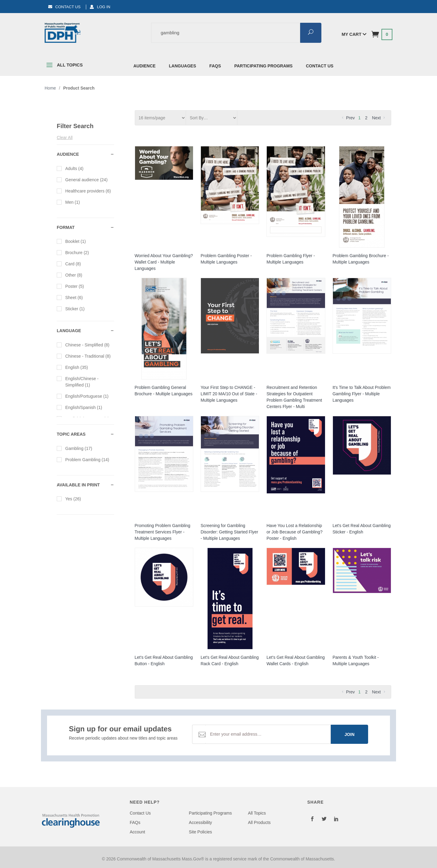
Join (349, 734)
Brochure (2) (73, 252)
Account (138, 832)
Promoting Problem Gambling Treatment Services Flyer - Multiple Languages (163, 532)
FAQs (215, 66)
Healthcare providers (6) (84, 191)
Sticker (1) (71, 308)
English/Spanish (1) (79, 407)
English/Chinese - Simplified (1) (78, 381)
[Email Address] (268, 734)
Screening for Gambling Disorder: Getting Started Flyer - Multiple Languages (229, 532)
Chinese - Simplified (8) (83, 345)
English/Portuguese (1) (83, 396)
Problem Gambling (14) (83, 459)
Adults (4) (70, 168)
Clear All (65, 138)
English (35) (72, 367)
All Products (259, 822)
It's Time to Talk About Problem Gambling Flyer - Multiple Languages (362, 394)
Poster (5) (70, 286)
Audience (145, 66)
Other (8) (69, 275)
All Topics (64, 66)
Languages (183, 66)
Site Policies (200, 832)
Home (50, 88)
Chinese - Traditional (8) (84, 356)
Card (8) (69, 264)
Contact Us (64, 7)
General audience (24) (82, 179)
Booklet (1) (71, 241)
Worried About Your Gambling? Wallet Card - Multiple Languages (164, 262)
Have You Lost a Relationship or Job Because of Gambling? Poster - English (294, 532)
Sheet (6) (70, 297)
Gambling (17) (75, 448)
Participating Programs (263, 66)
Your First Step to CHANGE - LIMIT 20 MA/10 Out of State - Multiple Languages (229, 394)
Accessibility (200, 822)
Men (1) (68, 202)
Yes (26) (69, 499)
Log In (100, 7)
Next (379, 118)
